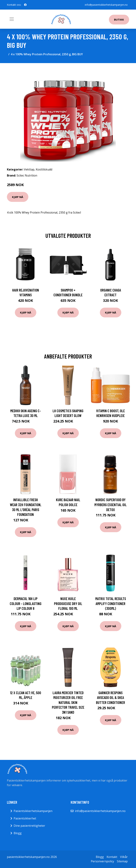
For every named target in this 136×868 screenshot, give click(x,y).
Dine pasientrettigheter (29, 826)
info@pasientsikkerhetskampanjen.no (106, 5)
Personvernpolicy (102, 861)
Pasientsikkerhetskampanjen (33, 811)
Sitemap (122, 861)
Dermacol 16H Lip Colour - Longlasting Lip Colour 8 (26, 603)
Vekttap (29, 169)
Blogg (18, 833)
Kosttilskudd (44, 169)
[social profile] (25, 5)
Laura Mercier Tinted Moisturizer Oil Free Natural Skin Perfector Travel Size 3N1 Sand (68, 702)
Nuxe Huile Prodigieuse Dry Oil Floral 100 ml (68, 603)
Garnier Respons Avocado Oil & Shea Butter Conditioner (110, 698)
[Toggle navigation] (12, 19)
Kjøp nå (18, 197)
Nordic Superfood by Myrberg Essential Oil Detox (110, 505)
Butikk (119, 19)
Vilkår (124, 857)
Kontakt (112, 857)
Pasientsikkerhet (25, 818)
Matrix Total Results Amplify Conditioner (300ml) (111, 603)
